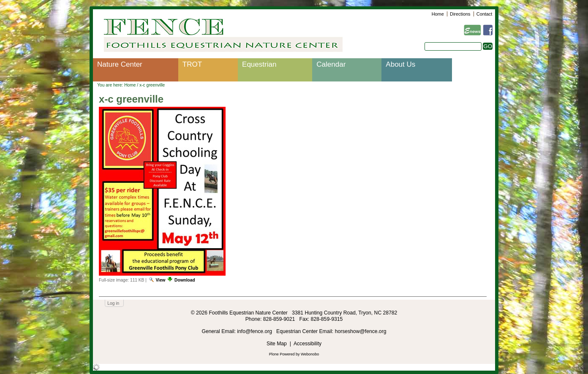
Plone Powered (282, 354)
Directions (460, 14)
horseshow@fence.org (361, 331)
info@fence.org (255, 331)
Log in (113, 303)
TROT (192, 64)
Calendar (331, 64)
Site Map (277, 344)
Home (438, 14)
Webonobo (310, 354)
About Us (400, 64)
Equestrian (259, 64)
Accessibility (308, 344)
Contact (484, 14)
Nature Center (120, 64)
